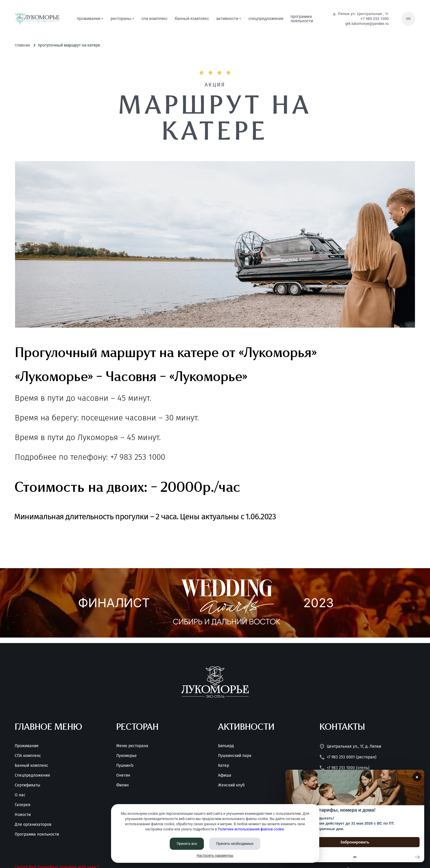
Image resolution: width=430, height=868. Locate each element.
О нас (20, 795)
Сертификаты (27, 785)
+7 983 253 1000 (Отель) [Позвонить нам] (345, 768)
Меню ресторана (132, 746)
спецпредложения (266, 19)
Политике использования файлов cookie (251, 829)
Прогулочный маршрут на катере (69, 45)
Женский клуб (231, 785)
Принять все (187, 844)
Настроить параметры (215, 856)
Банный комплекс (32, 766)
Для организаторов (33, 825)
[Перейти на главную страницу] (37, 19)
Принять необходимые (235, 844)
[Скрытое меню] (408, 19)
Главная (22, 45)
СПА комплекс (155, 19)
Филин (122, 785)
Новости (23, 815)
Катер (224, 766)
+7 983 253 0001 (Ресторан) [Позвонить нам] (348, 757)
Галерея (23, 805)
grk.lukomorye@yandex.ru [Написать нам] (367, 24)
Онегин (123, 775)
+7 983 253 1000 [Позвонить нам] (375, 19)
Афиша (225, 775)
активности (229, 19)
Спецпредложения (32, 775)
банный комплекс (192, 19)
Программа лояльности (37, 834)
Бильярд (226, 746)
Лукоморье (127, 756)
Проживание (27, 746)
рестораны (122, 19)
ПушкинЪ (125, 766)
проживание (90, 19)
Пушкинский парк (235, 756)
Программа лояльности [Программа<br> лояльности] (302, 19)
